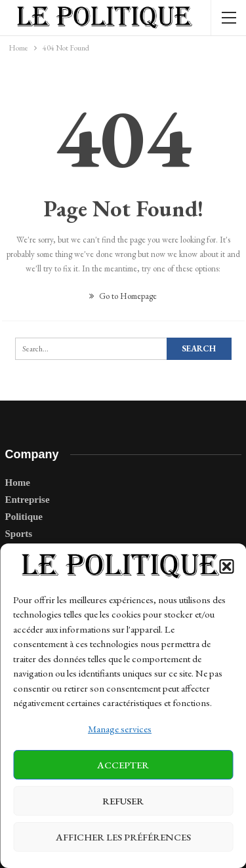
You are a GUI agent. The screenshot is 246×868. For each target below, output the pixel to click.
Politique (24, 517)
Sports (19, 534)
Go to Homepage (123, 296)
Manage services (120, 729)
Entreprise (28, 500)
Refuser (123, 801)
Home (18, 483)
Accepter (123, 765)
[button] (226, 566)
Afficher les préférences (123, 837)
